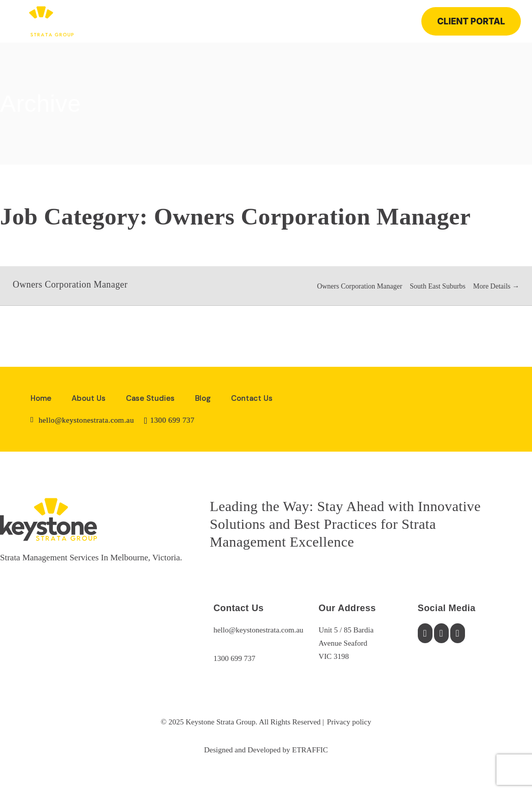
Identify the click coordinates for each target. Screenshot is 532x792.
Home (41, 398)
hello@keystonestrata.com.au (258, 630)
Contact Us (252, 398)
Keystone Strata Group (221, 722)
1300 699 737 (234, 658)
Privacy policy (349, 722)
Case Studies (150, 398)
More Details (496, 286)
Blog (203, 398)
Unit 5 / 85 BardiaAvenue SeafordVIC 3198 (346, 643)
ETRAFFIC (310, 750)
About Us (89, 398)
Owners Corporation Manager (70, 284)
